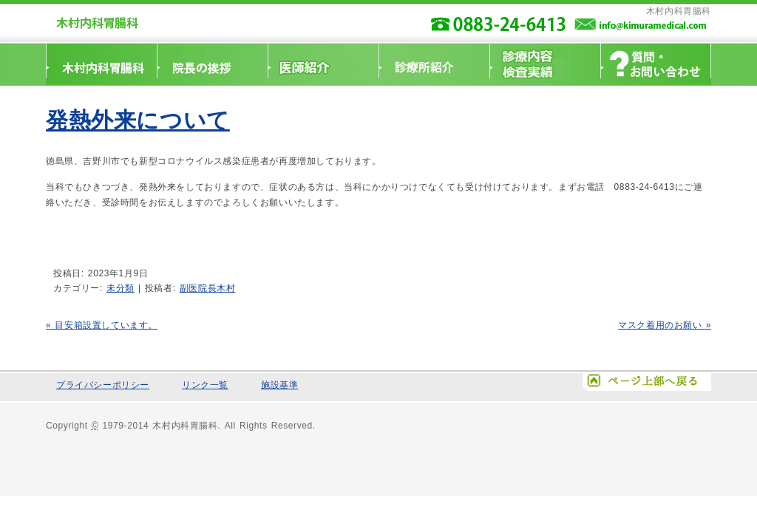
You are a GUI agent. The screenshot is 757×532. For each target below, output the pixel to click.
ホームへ (101, 64)
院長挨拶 (212, 64)
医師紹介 (323, 64)
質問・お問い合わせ (656, 64)
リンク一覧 (205, 385)
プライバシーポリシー (103, 385)
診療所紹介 (434, 64)
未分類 (120, 288)
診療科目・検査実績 (545, 64)
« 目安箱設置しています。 (102, 325)
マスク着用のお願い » (665, 325)
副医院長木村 (208, 288)
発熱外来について (138, 120)
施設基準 (279, 385)
